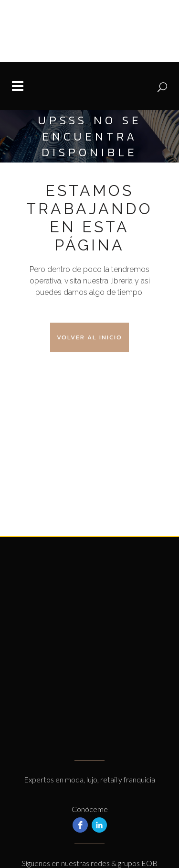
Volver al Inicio (89, 337)
